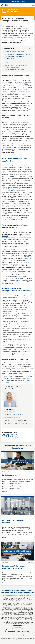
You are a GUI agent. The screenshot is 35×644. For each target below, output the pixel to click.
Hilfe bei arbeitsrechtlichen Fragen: (14, 70)
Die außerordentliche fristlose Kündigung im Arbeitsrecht (14, 515)
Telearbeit (15, 424)
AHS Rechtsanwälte (9, 411)
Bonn (7, 382)
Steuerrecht (29, 377)
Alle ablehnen (17, 627)
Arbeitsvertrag (8, 420)
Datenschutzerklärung (21, 639)
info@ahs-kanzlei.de (11, 559)
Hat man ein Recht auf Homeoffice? (14, 52)
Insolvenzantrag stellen (11, 458)
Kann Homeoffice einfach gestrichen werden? (17, 54)
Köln (29, 380)
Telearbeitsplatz (25, 424)
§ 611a (26, 84)
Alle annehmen (18, 635)
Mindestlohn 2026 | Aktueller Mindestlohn (13, 487)
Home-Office (18, 420)
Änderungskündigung (17, 185)
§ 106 (9, 86)
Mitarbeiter (8, 424)
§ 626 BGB (17, 278)
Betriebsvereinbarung (24, 93)
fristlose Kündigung (10, 275)
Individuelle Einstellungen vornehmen (18, 631)
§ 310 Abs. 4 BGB (27, 259)
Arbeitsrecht (11, 378)
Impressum (19, 640)
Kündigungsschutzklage (9, 191)
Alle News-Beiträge (18, 537)
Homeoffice (27, 420)
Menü (31, 5)
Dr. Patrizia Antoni (7, 377)
